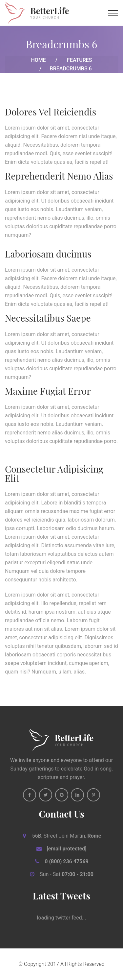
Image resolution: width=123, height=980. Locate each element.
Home (38, 60)
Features (80, 60)
